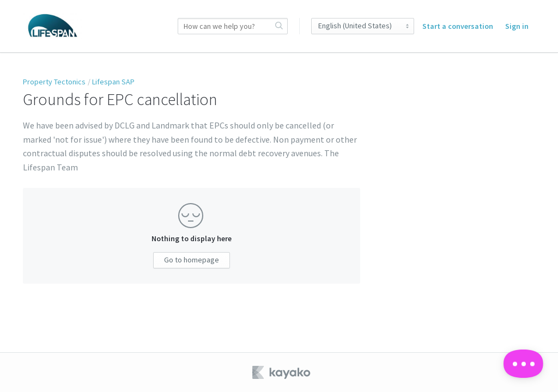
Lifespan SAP (113, 82)
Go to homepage (192, 260)
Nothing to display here (192, 238)
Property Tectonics (54, 82)
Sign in (517, 26)
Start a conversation (458, 26)
